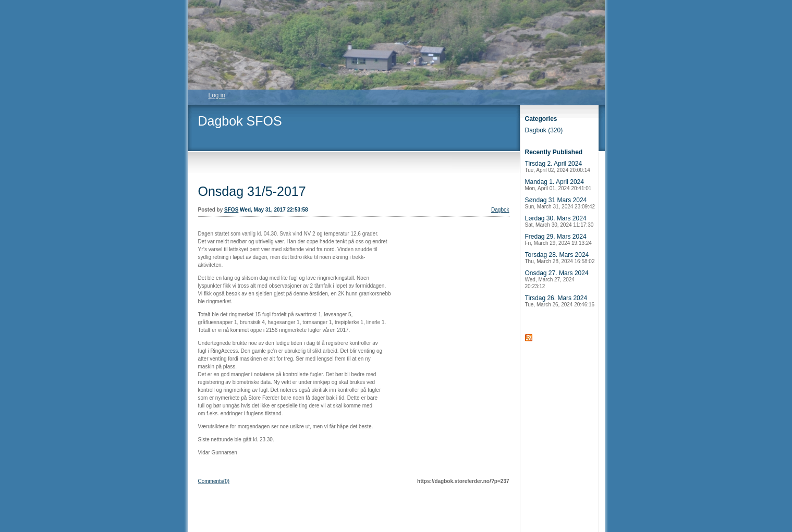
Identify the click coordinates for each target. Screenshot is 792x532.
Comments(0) (214, 481)
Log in (217, 95)
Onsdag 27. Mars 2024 (557, 279)
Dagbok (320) (544, 130)
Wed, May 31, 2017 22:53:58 (274, 210)
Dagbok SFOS (240, 121)
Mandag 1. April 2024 (558, 185)
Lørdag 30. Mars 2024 (559, 221)
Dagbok (500, 210)
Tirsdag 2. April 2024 (558, 166)
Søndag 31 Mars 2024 (560, 203)
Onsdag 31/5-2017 (252, 191)
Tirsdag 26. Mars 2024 (560, 301)
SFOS (231, 210)
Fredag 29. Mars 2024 (558, 239)
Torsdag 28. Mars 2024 (560, 258)
